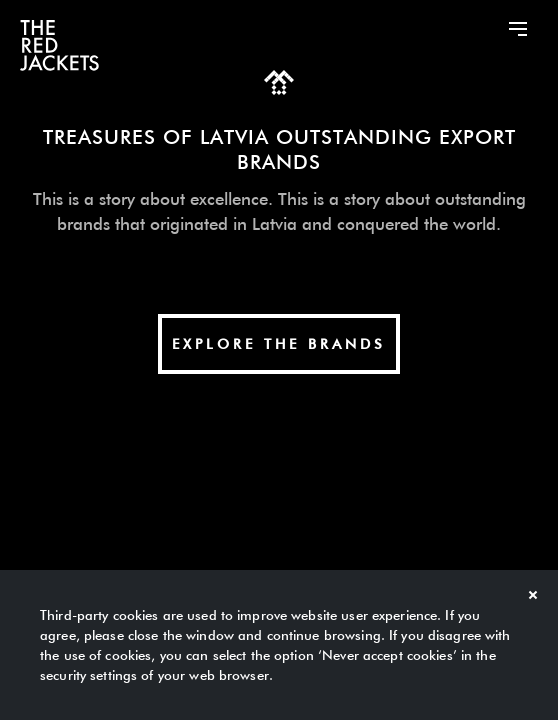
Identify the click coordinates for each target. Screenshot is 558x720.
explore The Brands (279, 344)
